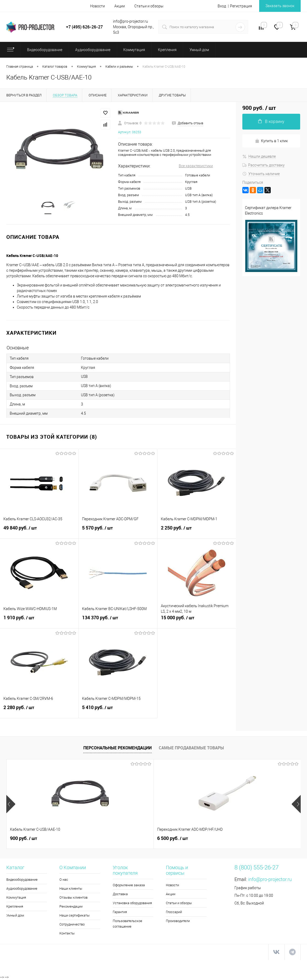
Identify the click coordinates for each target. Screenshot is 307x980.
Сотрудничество (72, 924)
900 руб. (24, 838)
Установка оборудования (132, 903)
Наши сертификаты (75, 915)
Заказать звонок (280, 6)
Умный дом (15, 915)
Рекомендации (71, 906)
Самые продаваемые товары (191, 748)
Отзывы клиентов (73, 897)
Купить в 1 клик (271, 141)
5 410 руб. (118, 710)
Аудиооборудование (22, 889)
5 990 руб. (222, 838)
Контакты (67, 933)
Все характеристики (196, 166)
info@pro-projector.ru (270, 879)
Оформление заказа (129, 885)
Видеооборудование (22, 880)
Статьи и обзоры (149, 6)
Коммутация (16, 897)
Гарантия (120, 912)
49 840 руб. (39, 531)
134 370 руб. (118, 621)
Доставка (120, 894)
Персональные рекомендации (117, 748)
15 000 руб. (197, 621)
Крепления (15, 906)
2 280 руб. (39, 710)
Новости (98, 6)
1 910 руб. (39, 621)
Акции (120, 6)
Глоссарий (174, 912)
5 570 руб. (118, 531)
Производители (178, 921)
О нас (64, 880)
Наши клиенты (71, 889)
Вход (222, 6)
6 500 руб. (123, 838)
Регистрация (241, 6)
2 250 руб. (197, 531)
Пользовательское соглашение (127, 924)
